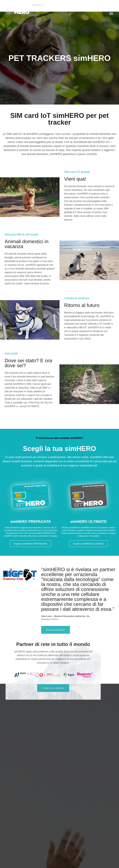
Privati (37, 5)
